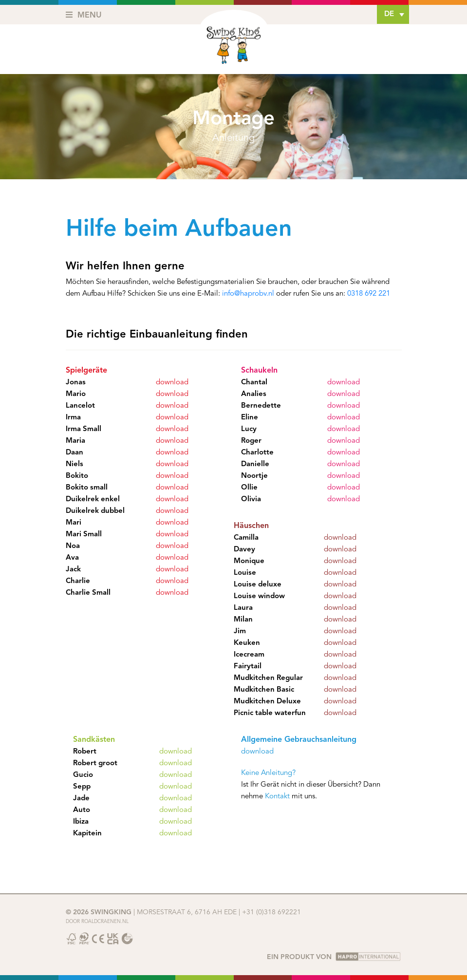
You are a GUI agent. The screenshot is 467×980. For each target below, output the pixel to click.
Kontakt (277, 797)
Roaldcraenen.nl (105, 922)
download (172, 383)
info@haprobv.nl (248, 294)
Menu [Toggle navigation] (84, 15)
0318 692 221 (369, 294)
